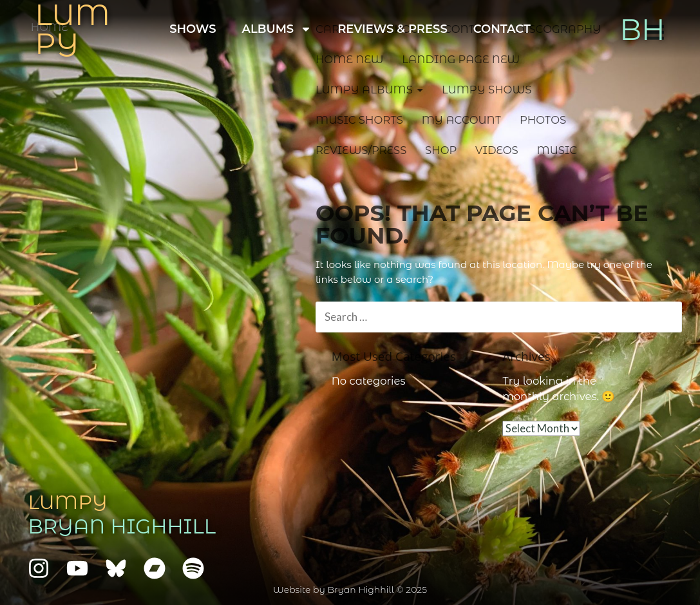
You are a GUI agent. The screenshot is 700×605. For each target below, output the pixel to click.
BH (642, 29)
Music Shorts (359, 120)
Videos (497, 150)
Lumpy (67, 502)
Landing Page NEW (461, 59)
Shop (441, 150)
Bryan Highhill (121, 526)
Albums (277, 29)
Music (557, 150)
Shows (193, 29)
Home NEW (350, 59)
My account (462, 120)
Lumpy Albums (364, 90)
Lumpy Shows (487, 90)
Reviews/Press (361, 150)
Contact (502, 29)
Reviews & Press (393, 29)
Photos (543, 120)
